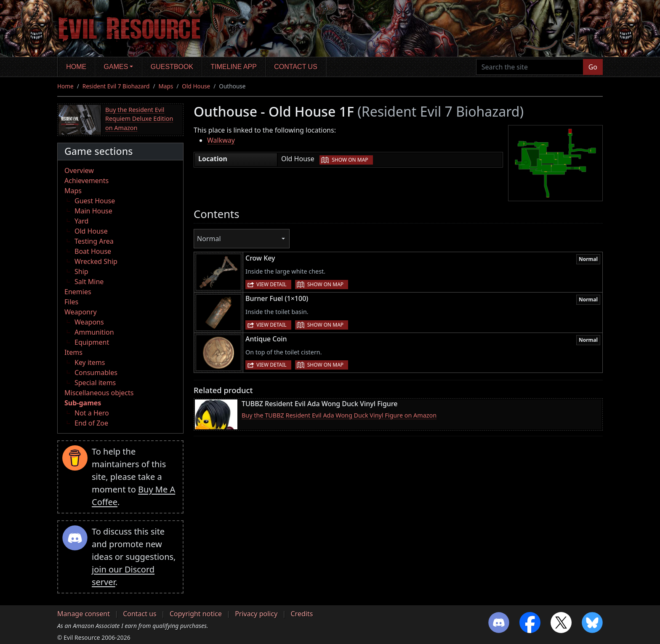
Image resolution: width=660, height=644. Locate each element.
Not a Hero (92, 413)
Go (593, 67)
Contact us (296, 67)
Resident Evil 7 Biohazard (116, 86)
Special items (95, 383)
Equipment (92, 342)
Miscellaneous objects (99, 393)
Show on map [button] (350, 160)
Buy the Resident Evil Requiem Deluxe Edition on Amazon (139, 119)
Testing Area (94, 241)
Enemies (78, 292)
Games (116, 67)
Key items (90, 362)
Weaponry (81, 312)
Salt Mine (89, 282)
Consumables (96, 373)
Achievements (86, 181)
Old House (196, 86)
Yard (81, 221)
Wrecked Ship (96, 261)
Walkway (221, 140)
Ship (81, 271)
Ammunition (94, 332)
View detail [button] (271, 284)
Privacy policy (256, 614)
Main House (93, 211)
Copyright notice (196, 614)
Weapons (89, 322)
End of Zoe (91, 423)
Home (76, 67)
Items (73, 352)
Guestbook (172, 67)
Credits (302, 614)
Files (71, 302)
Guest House (95, 201)
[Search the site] (530, 67)
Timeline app (234, 67)
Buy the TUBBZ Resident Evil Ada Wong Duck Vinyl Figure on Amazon (339, 415)
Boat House (93, 251)
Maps (166, 86)
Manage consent (84, 614)
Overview (79, 170)
